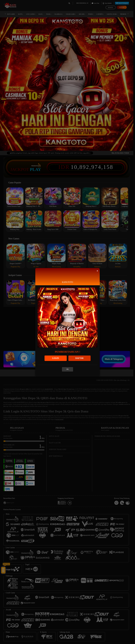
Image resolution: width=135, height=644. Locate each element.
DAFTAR (79, 358)
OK (67, 369)
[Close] (97, 271)
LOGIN (56, 358)
